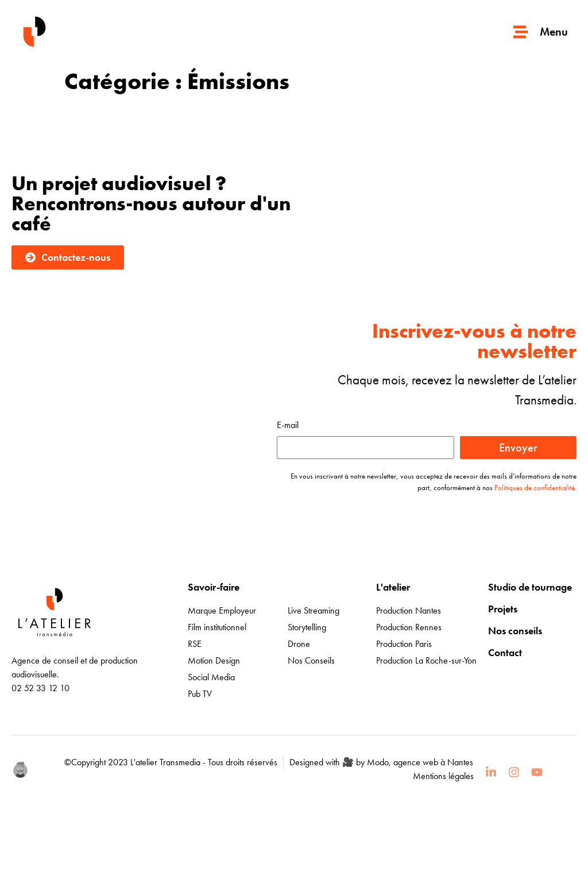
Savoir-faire (214, 587)
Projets (503, 609)
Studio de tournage (530, 587)
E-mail (288, 426)
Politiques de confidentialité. (535, 487)
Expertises (310, 587)
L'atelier (393, 587)
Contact (505, 652)
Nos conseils (515, 631)
